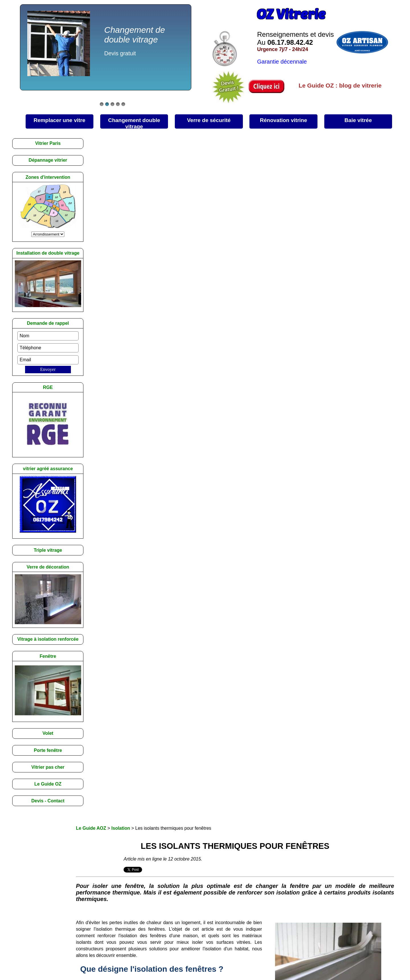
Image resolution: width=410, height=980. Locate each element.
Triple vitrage (48, 550)
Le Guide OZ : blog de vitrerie (340, 85)
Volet (48, 733)
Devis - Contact (48, 801)
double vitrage (134, 123)
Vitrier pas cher (48, 767)
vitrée (358, 120)
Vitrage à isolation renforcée (48, 639)
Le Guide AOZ (91, 828)
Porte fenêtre (48, 750)
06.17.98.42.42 (290, 42)
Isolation (121, 828)
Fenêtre (48, 656)
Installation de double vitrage (48, 253)
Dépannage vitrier (48, 160)
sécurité (209, 120)
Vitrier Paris (48, 143)
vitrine (284, 120)
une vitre (60, 120)
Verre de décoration (48, 567)
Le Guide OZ (48, 784)
